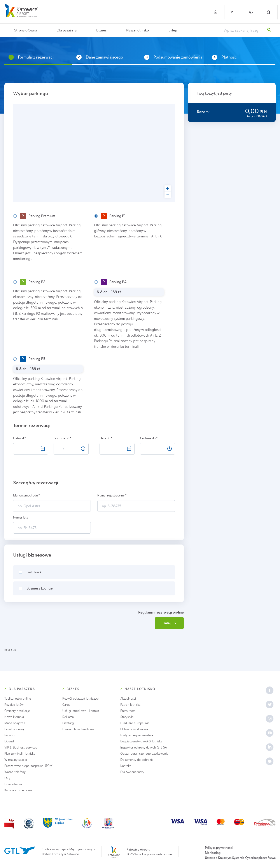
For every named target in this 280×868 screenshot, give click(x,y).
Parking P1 (113, 216)
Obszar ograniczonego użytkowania (144, 754)
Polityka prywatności (219, 848)
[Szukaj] (269, 30)
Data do (106, 438)
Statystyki (127, 717)
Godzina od (62, 438)
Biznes (101, 30)
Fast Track (34, 572)
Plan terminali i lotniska (20, 754)
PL (233, 12)
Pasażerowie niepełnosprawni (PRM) (29, 766)
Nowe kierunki (14, 717)
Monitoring (213, 853)
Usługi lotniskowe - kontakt (81, 711)
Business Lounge (40, 588)
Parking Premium (37, 216)
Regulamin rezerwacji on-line (161, 612)
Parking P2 (32, 282)
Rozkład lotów (14, 705)
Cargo (66, 705)
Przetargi (68, 723)
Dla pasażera (67, 30)
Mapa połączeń (15, 723)
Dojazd (9, 741)
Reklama (68, 717)
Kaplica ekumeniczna (18, 790)
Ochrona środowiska (134, 729)
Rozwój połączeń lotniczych (81, 699)
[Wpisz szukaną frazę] (243, 30)
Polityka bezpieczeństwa (137, 735)
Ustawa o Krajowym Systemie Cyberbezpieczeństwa (240, 858)
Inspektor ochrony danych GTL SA (144, 748)
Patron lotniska (130, 705)
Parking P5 (32, 359)
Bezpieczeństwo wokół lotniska (141, 741)
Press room (128, 711)
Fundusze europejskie (135, 723)
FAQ (7, 778)
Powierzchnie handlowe (78, 729)
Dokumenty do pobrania (137, 760)
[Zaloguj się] (215, 12)
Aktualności (128, 699)
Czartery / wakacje (17, 711)
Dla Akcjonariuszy (132, 772)
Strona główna (26, 30)
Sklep (173, 30)
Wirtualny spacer (16, 760)
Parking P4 (114, 282)
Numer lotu (21, 517)
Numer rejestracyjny (112, 495)
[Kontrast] (269, 12)
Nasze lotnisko (137, 30)
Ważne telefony (15, 772)
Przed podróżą (14, 729)
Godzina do (149, 438)
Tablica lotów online (18, 699)
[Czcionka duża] (251, 12)
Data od (19, 438)
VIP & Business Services (21, 748)
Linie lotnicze (13, 784)
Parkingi (10, 735)
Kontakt (126, 766)
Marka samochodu (26, 495)
